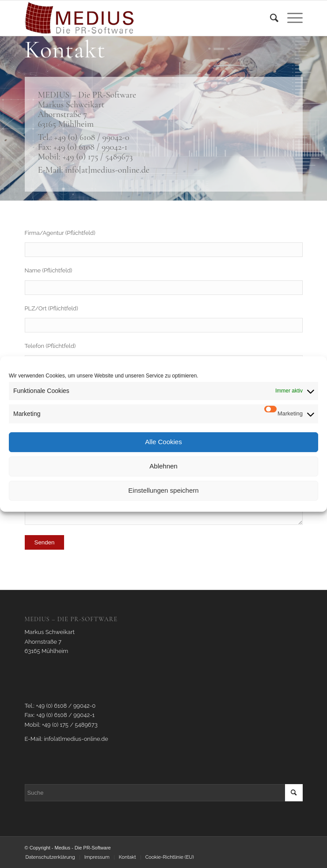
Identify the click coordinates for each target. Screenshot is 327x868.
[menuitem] (270, 18)
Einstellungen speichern (163, 490)
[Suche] (270, 18)
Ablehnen (163, 466)
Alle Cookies (163, 442)
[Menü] (291, 18)
